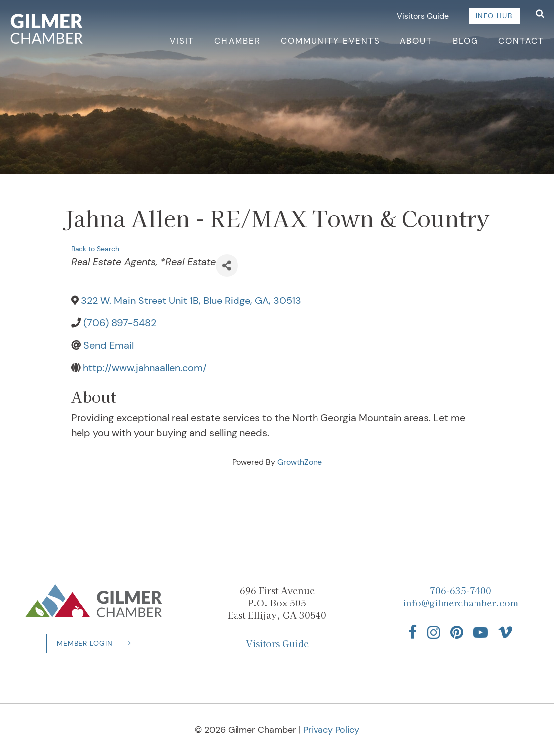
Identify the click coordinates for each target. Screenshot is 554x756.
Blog (466, 41)
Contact (521, 41)
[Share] (227, 265)
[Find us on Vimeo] (505, 632)
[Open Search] (540, 15)
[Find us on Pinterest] (457, 632)
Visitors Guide (423, 16)
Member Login (85, 643)
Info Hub (494, 16)
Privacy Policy (331, 730)
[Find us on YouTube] (480, 632)
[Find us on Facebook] (413, 632)
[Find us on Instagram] (434, 632)
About (416, 41)
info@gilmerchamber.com (461, 603)
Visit (182, 41)
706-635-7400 (461, 590)
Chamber (237, 41)
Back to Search (95, 249)
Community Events (331, 41)
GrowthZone (300, 462)
